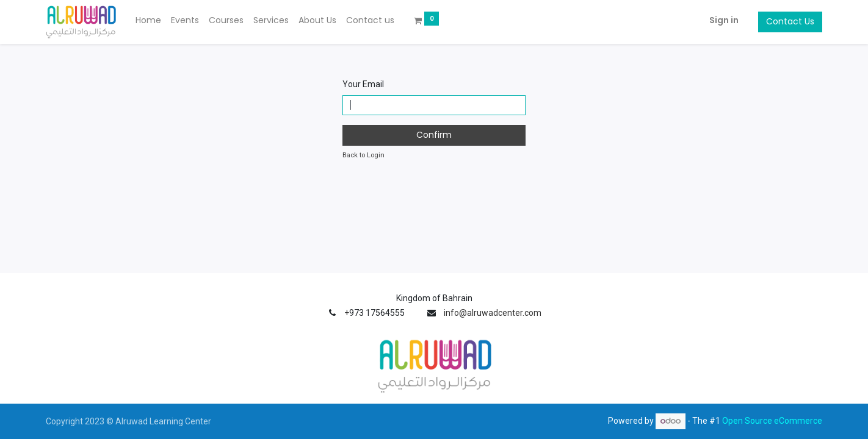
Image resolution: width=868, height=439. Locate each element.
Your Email (363, 84)
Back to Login (363, 155)
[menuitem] (148, 21)
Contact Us (790, 21)
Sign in (724, 20)
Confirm (434, 135)
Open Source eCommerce (772, 421)
